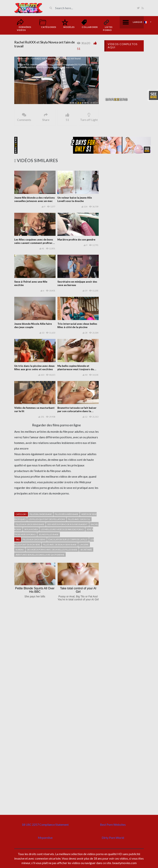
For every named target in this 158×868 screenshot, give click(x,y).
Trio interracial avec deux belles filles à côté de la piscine (77, 325)
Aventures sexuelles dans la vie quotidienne (40, 555)
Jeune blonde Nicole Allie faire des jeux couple (33, 325)
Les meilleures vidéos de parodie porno (62, 529)
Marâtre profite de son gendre (76, 239)
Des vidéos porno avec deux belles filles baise (52, 550)
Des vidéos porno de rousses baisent (67, 524)
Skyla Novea (31, 529)
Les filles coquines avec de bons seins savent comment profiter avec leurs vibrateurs (34, 243)
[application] (56, 80)
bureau (20, 550)
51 (79, 49)
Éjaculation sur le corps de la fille (68, 539)
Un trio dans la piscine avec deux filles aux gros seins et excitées (34, 367)
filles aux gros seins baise (30, 524)
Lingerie (84, 545)
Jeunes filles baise (49, 534)
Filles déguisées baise (67, 514)
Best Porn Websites (113, 824)
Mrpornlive (45, 838)
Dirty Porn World (113, 838)
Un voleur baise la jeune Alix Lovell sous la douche (75, 199)
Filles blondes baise (41, 514)
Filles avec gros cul (79, 519)
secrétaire (86, 550)
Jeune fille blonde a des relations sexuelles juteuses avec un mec (35, 199)
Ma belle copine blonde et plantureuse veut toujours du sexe (76, 369)
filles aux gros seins (34, 539)
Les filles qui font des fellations (47, 519)
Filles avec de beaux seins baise (60, 545)
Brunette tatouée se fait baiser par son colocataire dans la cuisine (77, 411)
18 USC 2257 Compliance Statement (45, 824)
